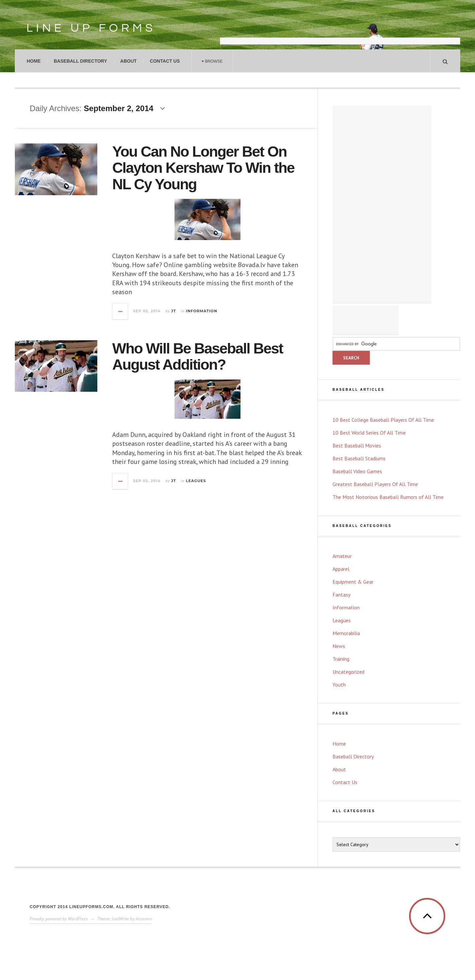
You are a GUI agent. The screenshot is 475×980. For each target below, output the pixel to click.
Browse (212, 61)
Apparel (341, 569)
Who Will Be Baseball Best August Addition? (197, 357)
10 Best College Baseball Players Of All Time (383, 420)
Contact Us (165, 61)
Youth (339, 685)
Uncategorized (348, 672)
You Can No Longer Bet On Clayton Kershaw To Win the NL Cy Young (203, 168)
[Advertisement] (340, 28)
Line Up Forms (91, 28)
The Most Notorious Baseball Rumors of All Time (388, 497)
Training (341, 659)
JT (174, 311)
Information (202, 311)
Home (34, 61)
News (339, 646)
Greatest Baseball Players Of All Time (375, 484)
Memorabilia (346, 633)
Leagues (196, 481)
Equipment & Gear (353, 582)
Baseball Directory (80, 61)
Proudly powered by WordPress (59, 919)
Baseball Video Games (357, 471)
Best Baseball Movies (357, 445)
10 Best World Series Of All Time (369, 433)
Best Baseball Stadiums (359, 458)
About (129, 61)
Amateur (342, 556)
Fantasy (341, 595)
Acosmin (144, 919)
